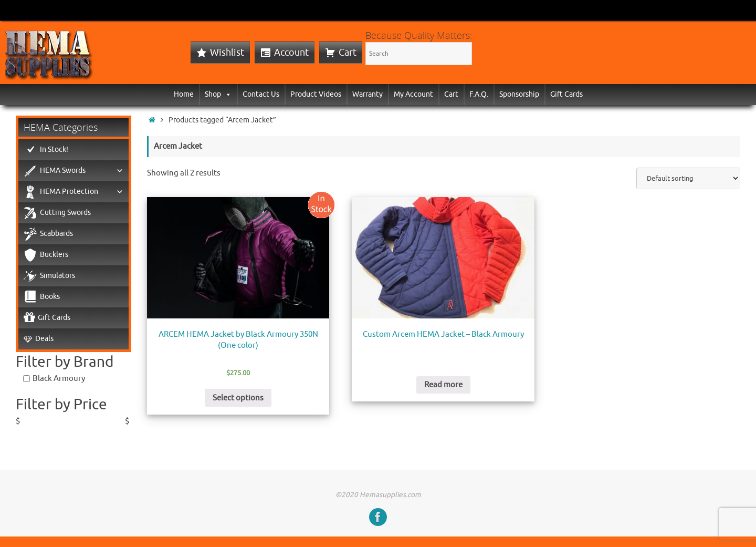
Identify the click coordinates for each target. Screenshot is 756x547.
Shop (218, 94)
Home (184, 94)
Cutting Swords (65, 213)
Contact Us (261, 94)
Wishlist (227, 53)
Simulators (57, 276)
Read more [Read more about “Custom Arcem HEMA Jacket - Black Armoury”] (443, 385)
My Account (413, 94)
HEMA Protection (82, 192)
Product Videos (316, 94)
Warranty (367, 94)
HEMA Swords (82, 171)
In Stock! (54, 149)
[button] (226, 94)
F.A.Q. (479, 94)
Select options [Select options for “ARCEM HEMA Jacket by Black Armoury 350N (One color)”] (238, 398)
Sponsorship (519, 94)
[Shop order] (688, 178)
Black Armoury (59, 379)
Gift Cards (566, 94)
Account (291, 53)
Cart (348, 53)
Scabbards (56, 234)
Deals (44, 339)
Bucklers (54, 255)
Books (50, 297)
